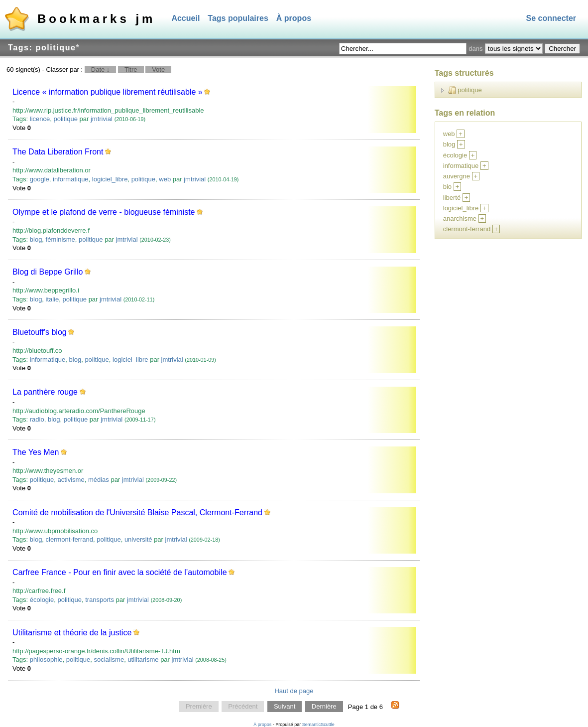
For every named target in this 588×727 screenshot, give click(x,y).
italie (53, 299)
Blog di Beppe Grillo (48, 272)
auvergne (457, 176)
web (165, 179)
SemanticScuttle (318, 725)
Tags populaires (238, 18)
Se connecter (551, 18)
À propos (294, 18)
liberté (452, 198)
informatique (71, 179)
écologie (42, 600)
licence (40, 119)
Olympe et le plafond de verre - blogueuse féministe (104, 212)
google (40, 179)
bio (447, 187)
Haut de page (294, 691)
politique (65, 119)
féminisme (60, 239)
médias (99, 480)
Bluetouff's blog (40, 332)
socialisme (109, 659)
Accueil (185, 18)
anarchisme (460, 218)
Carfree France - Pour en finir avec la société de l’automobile (119, 572)
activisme (71, 480)
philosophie (46, 659)
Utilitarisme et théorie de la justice (72, 633)
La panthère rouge (45, 392)
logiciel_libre (110, 179)
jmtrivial (102, 119)
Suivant (285, 707)
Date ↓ (101, 70)
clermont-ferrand (69, 539)
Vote (158, 70)
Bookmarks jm (96, 19)
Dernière (324, 707)
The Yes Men (36, 452)
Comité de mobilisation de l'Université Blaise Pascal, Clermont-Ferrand (137, 512)
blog (36, 239)
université (138, 539)
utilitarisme (143, 659)
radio (37, 419)
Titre (131, 70)
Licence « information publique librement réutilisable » (108, 92)
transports (100, 600)
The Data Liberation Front (58, 152)
